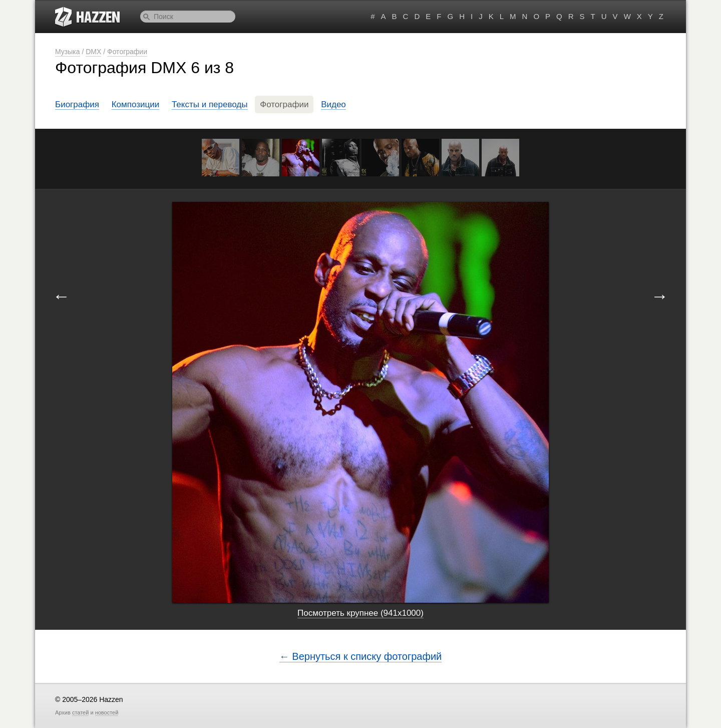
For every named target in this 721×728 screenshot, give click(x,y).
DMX (93, 52)
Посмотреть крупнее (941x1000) (360, 613)
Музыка (68, 52)
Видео (333, 104)
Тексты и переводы (210, 104)
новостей (107, 712)
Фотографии (127, 52)
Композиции (136, 104)
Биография (77, 104)
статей (80, 712)
